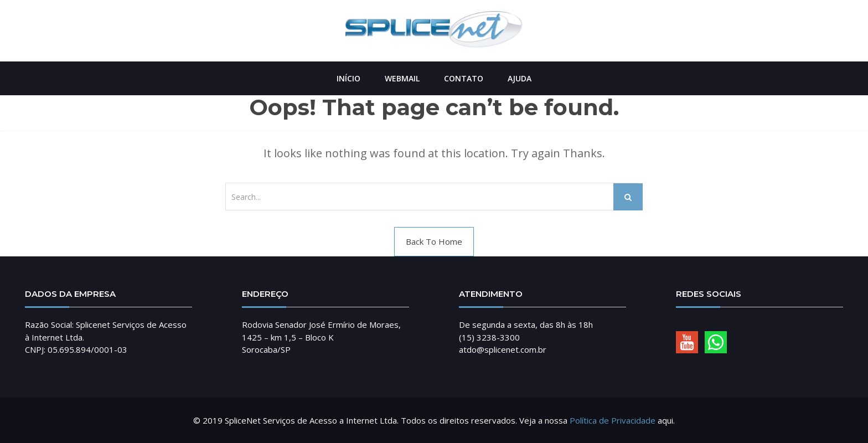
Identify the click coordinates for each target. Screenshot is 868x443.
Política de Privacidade (613, 420)
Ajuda (520, 78)
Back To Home (434, 241)
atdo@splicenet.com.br (503, 349)
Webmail (402, 78)
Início (348, 78)
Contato (464, 78)
